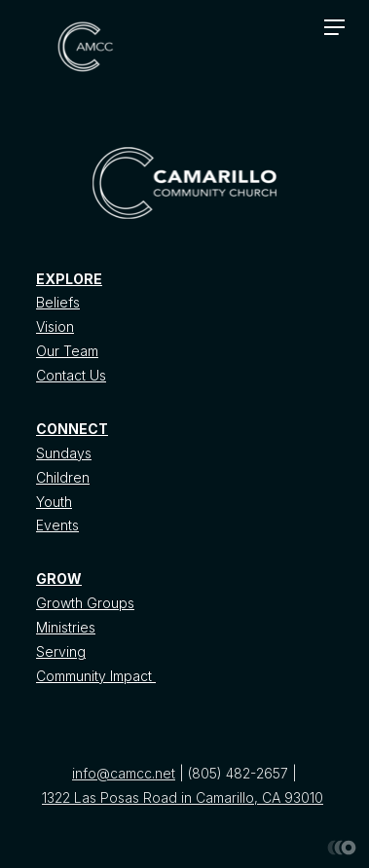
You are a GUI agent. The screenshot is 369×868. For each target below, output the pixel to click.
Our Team (67, 351)
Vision (55, 326)
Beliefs (58, 302)
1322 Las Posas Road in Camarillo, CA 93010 (183, 797)
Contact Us (71, 375)
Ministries (66, 627)
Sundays (64, 453)
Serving (61, 651)
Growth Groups (85, 603)
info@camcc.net (124, 773)
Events (57, 525)
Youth (54, 502)
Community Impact (96, 676)
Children (63, 477)
